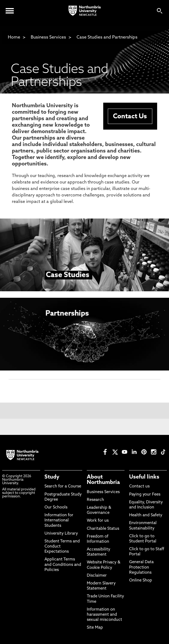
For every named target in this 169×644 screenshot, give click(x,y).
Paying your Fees (145, 495)
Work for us (98, 521)
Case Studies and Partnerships (107, 37)
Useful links (144, 477)
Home (14, 37)
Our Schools (56, 508)
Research (95, 500)
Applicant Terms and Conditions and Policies (63, 565)
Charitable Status (103, 529)
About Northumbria (103, 480)
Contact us (139, 487)
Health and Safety (146, 515)
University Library (61, 534)
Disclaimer (97, 576)
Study (52, 477)
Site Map (95, 628)
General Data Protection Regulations (141, 567)
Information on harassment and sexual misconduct (104, 615)
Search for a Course (63, 487)
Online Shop (141, 581)
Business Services (48, 37)
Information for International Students (59, 520)
